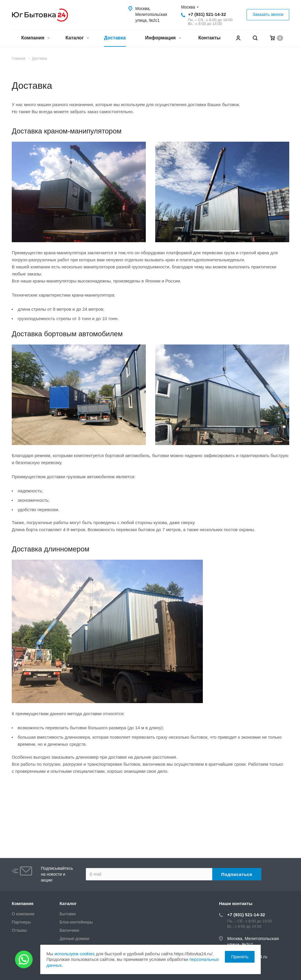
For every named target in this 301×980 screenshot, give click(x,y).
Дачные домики (75, 939)
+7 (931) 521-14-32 (207, 14)
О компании (23, 914)
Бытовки (68, 914)
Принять (240, 957)
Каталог (77, 38)
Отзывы (19, 930)
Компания (35, 38)
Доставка (115, 38)
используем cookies (74, 954)
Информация (163, 38)
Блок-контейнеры (76, 922)
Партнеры (21, 922)
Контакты (209, 38)
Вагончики (69, 930)
